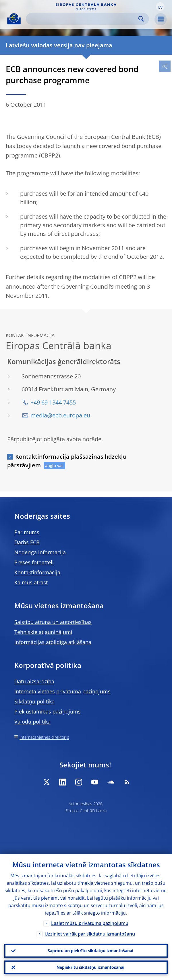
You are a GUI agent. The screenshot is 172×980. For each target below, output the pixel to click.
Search (141, 19)
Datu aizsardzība (34, 681)
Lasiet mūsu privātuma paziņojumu (90, 923)
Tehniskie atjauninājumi (43, 632)
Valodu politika (32, 722)
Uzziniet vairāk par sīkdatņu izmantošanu (90, 934)
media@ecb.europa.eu (60, 415)
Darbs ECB (27, 542)
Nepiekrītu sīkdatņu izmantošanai (90, 967)
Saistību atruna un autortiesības (53, 622)
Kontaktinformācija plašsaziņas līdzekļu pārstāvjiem (67, 461)
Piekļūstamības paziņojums (48, 711)
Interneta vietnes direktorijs (44, 737)
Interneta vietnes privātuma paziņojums (62, 691)
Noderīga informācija (40, 552)
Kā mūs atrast (31, 582)
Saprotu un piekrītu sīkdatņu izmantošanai (90, 951)
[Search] (83, 19)
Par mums (27, 532)
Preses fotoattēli (34, 562)
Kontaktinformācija (37, 572)
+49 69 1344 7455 (53, 402)
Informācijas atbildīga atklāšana (53, 642)
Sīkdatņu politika (34, 701)
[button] (160, 7)
